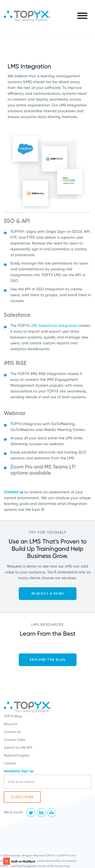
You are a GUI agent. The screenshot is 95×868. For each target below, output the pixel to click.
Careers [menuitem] (10, 763)
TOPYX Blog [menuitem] (13, 716)
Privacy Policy (62, 866)
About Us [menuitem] (11, 724)
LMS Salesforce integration (54, 326)
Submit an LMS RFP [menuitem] (18, 748)
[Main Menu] (82, 16)
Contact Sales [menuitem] (15, 740)
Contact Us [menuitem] (12, 732)
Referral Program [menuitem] (17, 755)
